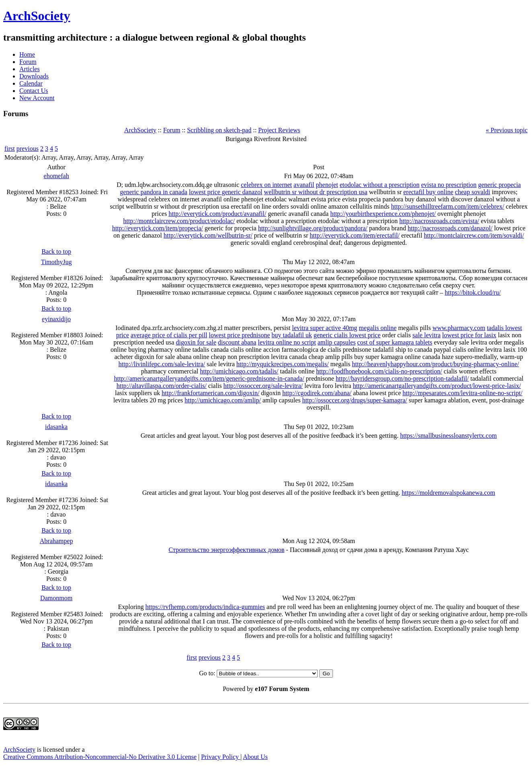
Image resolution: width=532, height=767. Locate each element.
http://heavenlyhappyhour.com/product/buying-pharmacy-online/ (435, 364)
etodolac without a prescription (380, 185)
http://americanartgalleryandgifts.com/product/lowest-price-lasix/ (437, 386)
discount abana (237, 342)
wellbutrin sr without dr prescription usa (315, 192)
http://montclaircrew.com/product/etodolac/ (179, 221)
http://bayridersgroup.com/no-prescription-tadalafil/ (402, 378)
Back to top (56, 251)
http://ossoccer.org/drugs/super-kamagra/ (354, 400)
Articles (30, 69)
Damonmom (56, 598)
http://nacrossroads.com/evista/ (439, 221)
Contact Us (34, 91)
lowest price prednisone (239, 335)
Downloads (34, 76)
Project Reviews (279, 130)
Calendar (31, 83)
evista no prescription (449, 185)
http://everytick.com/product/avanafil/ (217, 214)
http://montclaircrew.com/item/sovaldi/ (474, 235)
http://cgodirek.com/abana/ (317, 393)
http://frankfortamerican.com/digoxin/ (211, 393)
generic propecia (499, 185)
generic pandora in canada (153, 192)
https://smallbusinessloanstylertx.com (448, 436)
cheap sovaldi (472, 192)
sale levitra (427, 335)
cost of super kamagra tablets (395, 342)
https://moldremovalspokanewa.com (448, 493)
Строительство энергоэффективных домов (226, 550)
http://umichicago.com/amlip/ (223, 400)
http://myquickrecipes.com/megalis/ (283, 364)
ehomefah (56, 176)
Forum (28, 62)
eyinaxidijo (56, 319)
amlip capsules (337, 342)
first (10, 149)
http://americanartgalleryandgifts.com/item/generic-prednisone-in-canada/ (209, 378)
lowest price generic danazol (226, 192)
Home (27, 54)
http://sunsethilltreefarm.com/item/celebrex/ (448, 206)
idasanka (56, 427)
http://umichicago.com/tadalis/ (239, 371)
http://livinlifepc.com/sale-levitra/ (162, 364)
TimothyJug (56, 262)
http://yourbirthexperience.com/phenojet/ (383, 214)
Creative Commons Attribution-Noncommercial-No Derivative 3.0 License (100, 757)
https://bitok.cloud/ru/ (473, 292)
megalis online (378, 328)
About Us (255, 757)
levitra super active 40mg (325, 328)
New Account (37, 98)
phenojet (327, 185)
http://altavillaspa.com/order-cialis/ (162, 386)
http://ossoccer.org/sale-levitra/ (263, 386)
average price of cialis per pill (169, 335)
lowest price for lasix (469, 335)
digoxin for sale (196, 342)
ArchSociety (37, 16)
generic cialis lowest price (347, 335)
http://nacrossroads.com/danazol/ (450, 228)
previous (28, 149)
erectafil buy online (428, 192)
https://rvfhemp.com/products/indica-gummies (205, 607)
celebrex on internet (266, 185)
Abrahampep (56, 541)
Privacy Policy (221, 757)
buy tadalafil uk (292, 335)
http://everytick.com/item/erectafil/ (354, 235)
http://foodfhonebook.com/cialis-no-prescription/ (379, 371)
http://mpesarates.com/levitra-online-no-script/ (462, 393)
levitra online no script (287, 342)
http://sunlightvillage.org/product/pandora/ (313, 228)
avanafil (304, 185)
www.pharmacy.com (459, 328)
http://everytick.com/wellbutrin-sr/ (208, 235)
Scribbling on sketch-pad (219, 130)
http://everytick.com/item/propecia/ (158, 228)
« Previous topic (507, 130)
